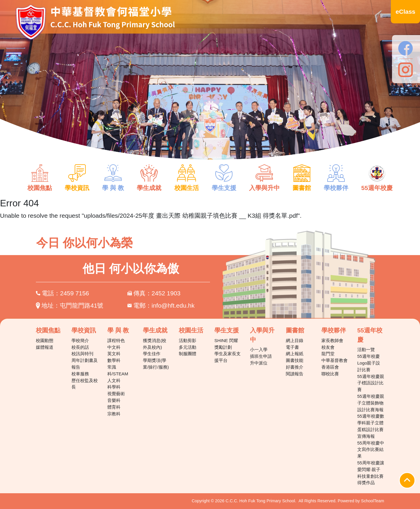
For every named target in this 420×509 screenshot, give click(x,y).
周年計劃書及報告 (85, 364)
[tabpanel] (210, 84)
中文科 (114, 347)
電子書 (292, 347)
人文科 (114, 380)
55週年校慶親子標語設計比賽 (371, 383)
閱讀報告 (295, 374)
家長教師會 (332, 340)
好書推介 (295, 367)
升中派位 (259, 363)
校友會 (328, 347)
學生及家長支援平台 (228, 357)
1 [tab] (171, 148)
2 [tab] (179, 148)
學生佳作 (152, 354)
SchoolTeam (373, 501)
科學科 (114, 387)
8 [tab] (232, 148)
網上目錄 (295, 340)
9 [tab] (241, 148)
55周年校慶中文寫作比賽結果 (371, 450)
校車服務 (80, 374)
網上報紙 (295, 354)
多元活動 (188, 347)
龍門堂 (328, 354)
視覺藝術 (116, 394)
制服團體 (188, 354)
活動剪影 (188, 340)
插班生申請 (261, 356)
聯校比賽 (330, 374)
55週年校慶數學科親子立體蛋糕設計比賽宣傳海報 (371, 426)
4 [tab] (197, 148)
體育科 (114, 407)
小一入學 (259, 349)
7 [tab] (223, 148)
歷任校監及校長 (85, 384)
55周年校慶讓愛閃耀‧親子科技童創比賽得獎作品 (371, 473)
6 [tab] (214, 148)
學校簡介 (80, 340)
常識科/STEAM (118, 370)
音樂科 (114, 400)
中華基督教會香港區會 (335, 364)
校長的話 (80, 347)
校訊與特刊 (82, 354)
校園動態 (45, 340)
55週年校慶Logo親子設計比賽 (369, 363)
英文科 (114, 354)
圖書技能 (295, 360)
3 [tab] (188, 148)
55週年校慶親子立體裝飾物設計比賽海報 (371, 403)
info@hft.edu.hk (173, 305)
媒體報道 (45, 347)
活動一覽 (366, 349)
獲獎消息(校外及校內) (155, 344)
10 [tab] (249, 148)
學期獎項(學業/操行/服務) (156, 364)
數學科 (114, 360)
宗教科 (114, 414)
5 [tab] (206, 148)
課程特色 (116, 340)
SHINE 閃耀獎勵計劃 (226, 344)
